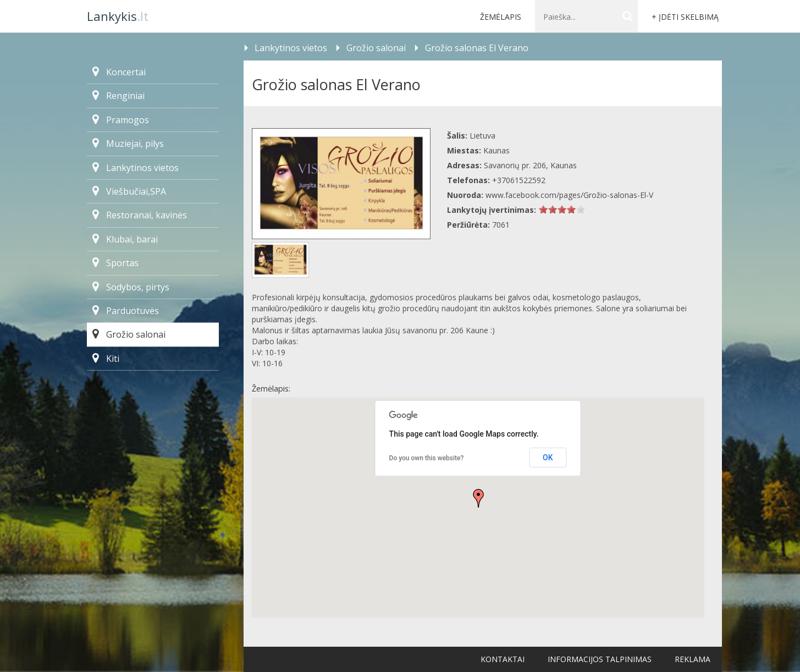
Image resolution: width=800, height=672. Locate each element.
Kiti (106, 359)
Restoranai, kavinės (140, 215)
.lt (118, 16)
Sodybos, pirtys (131, 287)
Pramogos (121, 120)
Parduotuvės (126, 311)
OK (548, 458)
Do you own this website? (427, 458)
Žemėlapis (501, 17)
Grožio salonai (129, 334)
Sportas (115, 263)
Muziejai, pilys (128, 144)
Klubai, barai (125, 239)
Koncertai (119, 72)
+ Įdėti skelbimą (685, 17)
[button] (478, 498)
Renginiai (118, 96)
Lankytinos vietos (136, 168)
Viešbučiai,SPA (129, 191)
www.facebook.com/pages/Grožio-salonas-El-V (569, 195)
